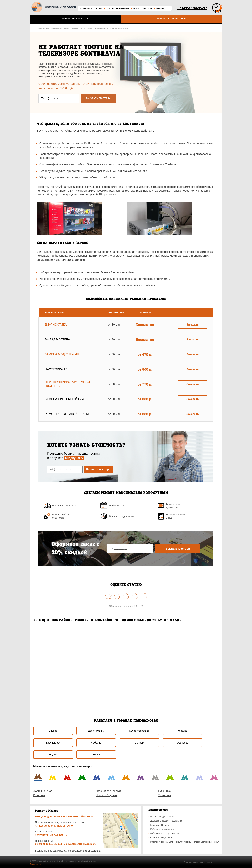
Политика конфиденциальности (198, 862)
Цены (136, 8)
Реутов (53, 755)
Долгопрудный (96, 731)
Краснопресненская (109, 791)
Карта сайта (35, 864)
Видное (53, 731)
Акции (99, 8)
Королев (183, 731)
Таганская (165, 795)
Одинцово (183, 743)
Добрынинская (43, 791)
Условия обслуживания (118, 8)
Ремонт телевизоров (75, 19)
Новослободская (107, 795)
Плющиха (164, 791)
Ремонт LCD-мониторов (171, 19)
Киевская (39, 795)
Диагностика (56, 325)
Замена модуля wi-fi (62, 354)
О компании (86, 8)
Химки (96, 755)
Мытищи (139, 743)
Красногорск (53, 743)
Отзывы (160, 8)
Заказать (192, 325)
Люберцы (96, 743)
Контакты (148, 8)
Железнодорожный (139, 731)
